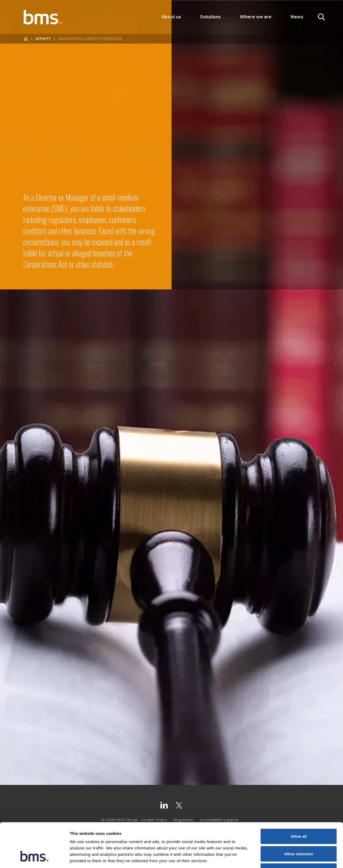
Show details (279, 858)
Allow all (299, 798)
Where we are (256, 17)
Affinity (43, 39)
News (297, 17)
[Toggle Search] (321, 17)
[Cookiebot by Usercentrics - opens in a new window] (34, 858)
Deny (299, 833)
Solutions (210, 17)
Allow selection (298, 816)
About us (171, 17)
